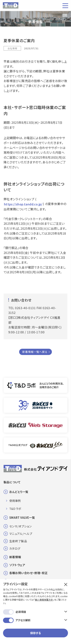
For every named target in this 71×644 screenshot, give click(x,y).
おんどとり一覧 (19, 492)
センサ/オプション (20, 526)
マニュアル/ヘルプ (21, 534)
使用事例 (15, 501)
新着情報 (15, 557)
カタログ (15, 548)
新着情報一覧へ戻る (35, 352)
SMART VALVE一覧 (22, 517)
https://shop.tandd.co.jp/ (23, 204)
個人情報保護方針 (44, 600)
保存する (35, 633)
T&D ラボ (15, 509)
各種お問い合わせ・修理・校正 (28, 573)
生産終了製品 (18, 541)
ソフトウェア (17, 565)
